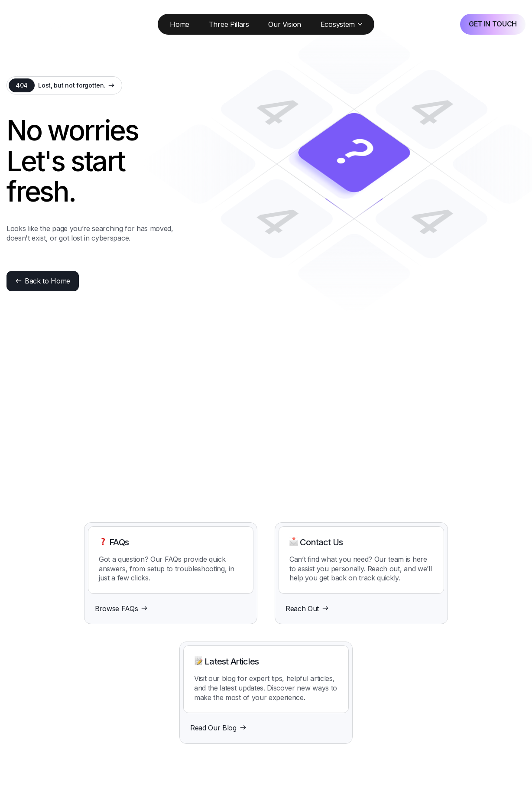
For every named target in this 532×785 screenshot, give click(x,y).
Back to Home (43, 281)
